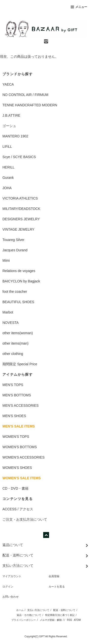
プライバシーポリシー (24, 620)
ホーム (20, 610)
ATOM (77, 620)
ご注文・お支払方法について (25, 519)
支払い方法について (38, 610)
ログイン (8, 587)
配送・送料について (64, 610)
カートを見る (57, 587)
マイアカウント (12, 576)
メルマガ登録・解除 (51, 620)
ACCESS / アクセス (18, 509)
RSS (70, 620)
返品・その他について (29, 615)
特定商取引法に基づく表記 (60, 615)
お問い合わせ (11, 597)
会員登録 (54, 576)
